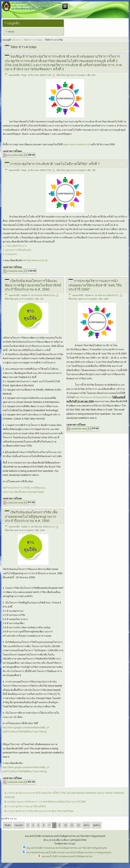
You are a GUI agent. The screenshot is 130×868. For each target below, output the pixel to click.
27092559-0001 (15, 271)
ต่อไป (86, 825)
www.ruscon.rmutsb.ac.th (76, 144)
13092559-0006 (15, 503)
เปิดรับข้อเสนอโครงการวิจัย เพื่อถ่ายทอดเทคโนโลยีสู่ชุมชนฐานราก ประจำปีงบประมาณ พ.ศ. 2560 (31, 516)
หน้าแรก (16, 40)
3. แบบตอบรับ (10, 254)
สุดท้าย (96, 825)
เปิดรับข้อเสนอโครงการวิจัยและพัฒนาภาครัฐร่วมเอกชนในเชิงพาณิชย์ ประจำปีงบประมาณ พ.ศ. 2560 (33, 285)
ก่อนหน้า (19, 825)
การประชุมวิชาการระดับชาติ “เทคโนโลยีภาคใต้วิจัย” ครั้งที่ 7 (55, 164)
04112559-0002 (15, 155)
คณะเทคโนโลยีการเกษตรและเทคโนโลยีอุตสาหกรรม (67, 856)
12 (78, 825)
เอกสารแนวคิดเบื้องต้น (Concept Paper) (24, 492)
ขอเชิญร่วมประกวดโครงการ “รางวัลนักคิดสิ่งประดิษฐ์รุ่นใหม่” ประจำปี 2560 (46, 802)
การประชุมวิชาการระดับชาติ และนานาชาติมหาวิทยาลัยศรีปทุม (40, 811)
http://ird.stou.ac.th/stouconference (93, 397)
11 (72, 825)
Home (11, 32)
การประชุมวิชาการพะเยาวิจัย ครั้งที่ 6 (26, 806)
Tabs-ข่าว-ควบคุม (33, 40)
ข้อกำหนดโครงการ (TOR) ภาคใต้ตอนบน (24, 488)
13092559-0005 (15, 782)
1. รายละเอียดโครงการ (15, 246)
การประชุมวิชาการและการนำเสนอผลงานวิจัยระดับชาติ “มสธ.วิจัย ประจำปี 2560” (95, 285)
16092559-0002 (79, 429)
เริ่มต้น (8, 825)
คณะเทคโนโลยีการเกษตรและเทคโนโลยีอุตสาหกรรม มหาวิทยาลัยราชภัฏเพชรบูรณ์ (67, 848)
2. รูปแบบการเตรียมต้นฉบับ (17, 250)
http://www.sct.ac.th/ (37, 260)
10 (65, 825)
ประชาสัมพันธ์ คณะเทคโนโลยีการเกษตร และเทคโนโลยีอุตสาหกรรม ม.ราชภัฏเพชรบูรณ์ (69, 853)
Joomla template (57, 865)
